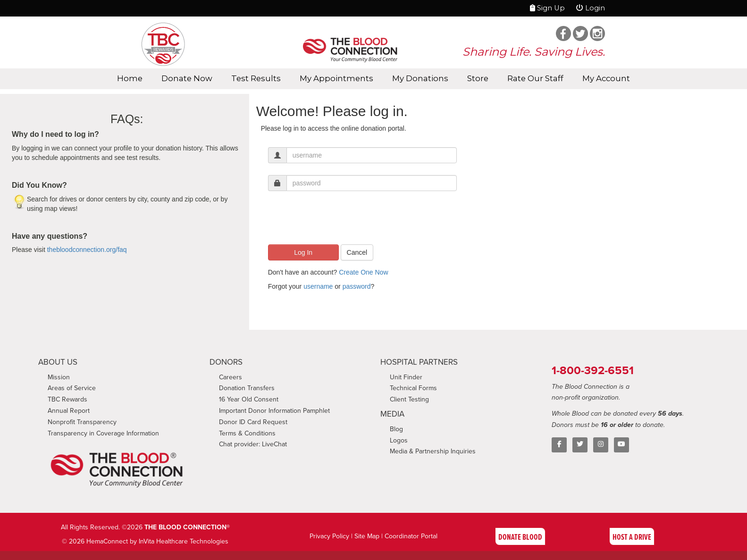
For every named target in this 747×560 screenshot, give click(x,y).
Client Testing (409, 399)
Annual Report (69, 411)
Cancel (357, 252)
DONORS (226, 362)
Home (130, 78)
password (357, 286)
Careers (231, 377)
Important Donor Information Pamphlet (274, 411)
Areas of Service (72, 388)
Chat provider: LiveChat (253, 444)
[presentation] (340, 221)
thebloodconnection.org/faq (87, 250)
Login (591, 8)
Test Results (256, 78)
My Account (606, 78)
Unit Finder (406, 377)
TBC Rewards (67, 399)
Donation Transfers (247, 388)
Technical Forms (413, 388)
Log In (303, 252)
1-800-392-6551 (593, 370)
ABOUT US (58, 362)
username (318, 286)
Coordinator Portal (411, 536)
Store (478, 78)
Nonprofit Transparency (82, 422)
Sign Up (547, 8)
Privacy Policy (329, 536)
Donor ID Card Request (253, 422)
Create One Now (363, 272)
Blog (396, 429)
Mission (59, 377)
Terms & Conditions (247, 433)
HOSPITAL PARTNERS (419, 362)
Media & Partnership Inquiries (433, 451)
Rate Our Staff (535, 78)
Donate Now (187, 78)
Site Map (367, 536)
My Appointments (336, 78)
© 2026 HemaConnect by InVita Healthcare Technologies (145, 541)
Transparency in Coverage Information (103, 433)
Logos (399, 440)
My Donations (420, 78)
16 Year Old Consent (249, 399)
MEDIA (392, 414)
